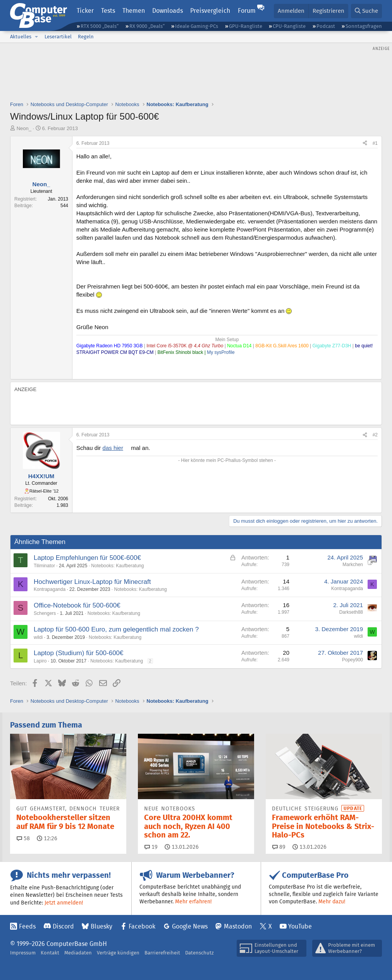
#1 (375, 143)
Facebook (142, 926)
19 (151, 847)
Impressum (23, 953)
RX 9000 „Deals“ (147, 26)
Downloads (168, 11)
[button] (36, 37)
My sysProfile (221, 352)
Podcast (326, 26)
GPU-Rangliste (246, 26)
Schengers (45, 613)
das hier (113, 448)
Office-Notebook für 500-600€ (77, 605)
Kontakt (50, 953)
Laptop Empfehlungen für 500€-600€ (87, 558)
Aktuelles (21, 37)
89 (279, 847)
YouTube (300, 926)
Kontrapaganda (50, 589)
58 (23, 838)
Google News (190, 926)
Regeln (86, 37)
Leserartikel (58, 37)
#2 (375, 435)
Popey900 (352, 660)
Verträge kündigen (118, 953)
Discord (63, 926)
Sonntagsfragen (364, 26)
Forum (247, 11)
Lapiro (40, 661)
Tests (108, 11)
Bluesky (101, 926)
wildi (38, 637)
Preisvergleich (210, 11)
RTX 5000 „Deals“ (100, 26)
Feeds (27, 926)
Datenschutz (199, 953)
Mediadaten (78, 953)
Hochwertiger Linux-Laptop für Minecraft (92, 582)
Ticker (85, 11)
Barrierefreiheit (162, 953)
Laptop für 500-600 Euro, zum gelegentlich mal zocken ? (116, 629)
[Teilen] (365, 143)
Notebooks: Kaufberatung (117, 566)
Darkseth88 (351, 612)
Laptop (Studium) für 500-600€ (79, 653)
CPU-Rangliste (289, 26)
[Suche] (366, 11)
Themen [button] (134, 11)
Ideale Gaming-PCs (197, 26)
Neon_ (24, 128)
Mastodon (238, 926)
